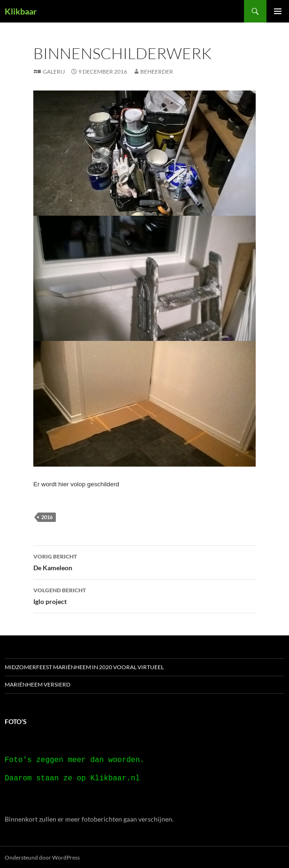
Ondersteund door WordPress (42, 857)
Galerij (54, 72)
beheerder (157, 72)
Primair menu (278, 11)
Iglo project (144, 595)
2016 (47, 517)
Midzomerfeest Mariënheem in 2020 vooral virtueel (84, 667)
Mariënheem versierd (38, 684)
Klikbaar (21, 11)
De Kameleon (144, 561)
